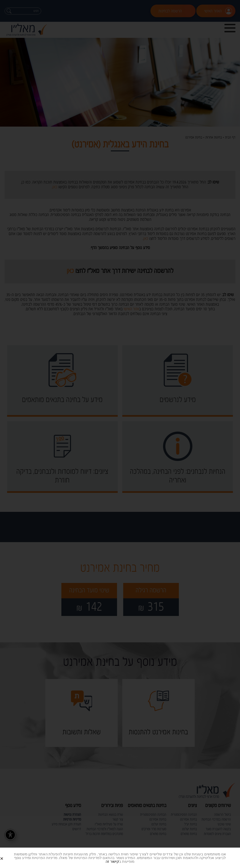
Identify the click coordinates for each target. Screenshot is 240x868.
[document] (120, 434)
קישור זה (112, 861)
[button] (7, 855)
